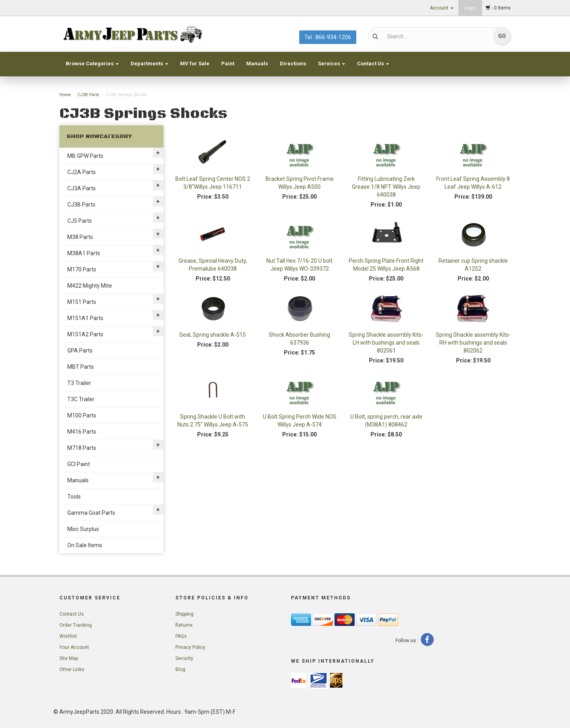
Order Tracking (76, 625)
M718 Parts (82, 448)
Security (184, 658)
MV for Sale (195, 64)
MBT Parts (81, 367)
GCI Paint (79, 464)
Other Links (72, 669)
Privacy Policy (190, 647)
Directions (293, 64)
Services (332, 64)
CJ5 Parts (80, 221)
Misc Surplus (83, 529)
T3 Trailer (79, 383)
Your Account (74, 647)
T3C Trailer (81, 399)
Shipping (184, 614)
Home (66, 95)
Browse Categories (92, 64)
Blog (180, 669)
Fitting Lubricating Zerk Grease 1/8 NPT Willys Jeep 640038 (386, 187)
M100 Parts (82, 415)
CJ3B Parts (88, 95)
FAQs (181, 636)
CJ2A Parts (82, 172)
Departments (149, 64)
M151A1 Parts (85, 318)
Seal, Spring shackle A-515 (213, 335)
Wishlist (68, 636)
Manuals (257, 64)
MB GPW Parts (85, 156)
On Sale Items (85, 545)
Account (442, 8)
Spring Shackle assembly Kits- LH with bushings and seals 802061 (386, 343)
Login (470, 8)
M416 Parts (82, 432)
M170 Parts (82, 269)
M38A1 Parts (84, 253)
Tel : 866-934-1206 (328, 37)
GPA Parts (80, 351)
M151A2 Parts (85, 334)
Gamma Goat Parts (91, 513)
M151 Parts (82, 302)
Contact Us (373, 64)
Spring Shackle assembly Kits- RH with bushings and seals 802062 (473, 343)
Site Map (69, 658)
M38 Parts (80, 237)
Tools (74, 497)
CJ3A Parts (82, 188)
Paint (228, 64)
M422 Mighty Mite (90, 286)
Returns (184, 625)
